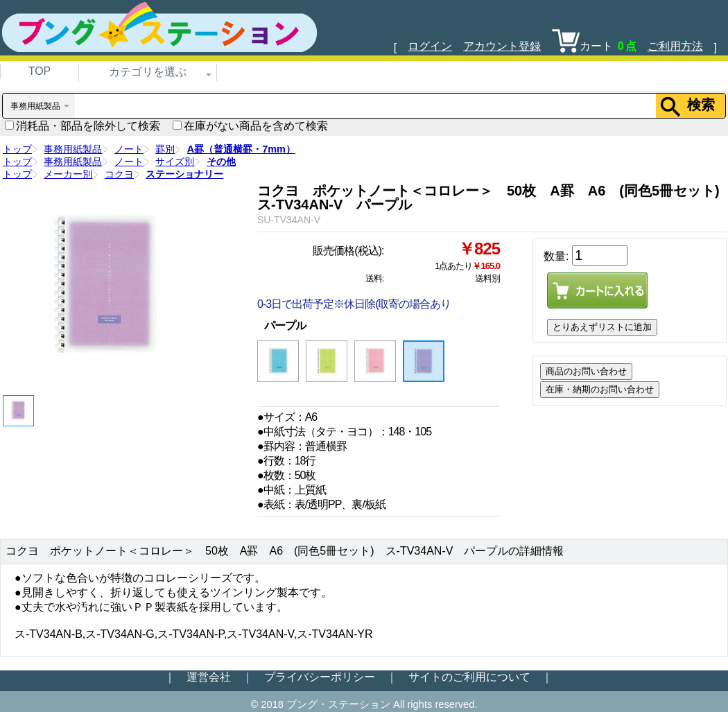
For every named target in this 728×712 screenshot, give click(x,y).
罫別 (165, 149)
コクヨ (119, 174)
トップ (17, 149)
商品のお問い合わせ (586, 371)
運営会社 (209, 677)
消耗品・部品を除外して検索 (83, 126)
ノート (129, 149)
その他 (221, 162)
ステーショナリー (184, 174)
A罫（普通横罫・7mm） (241, 149)
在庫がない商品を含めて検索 (250, 126)
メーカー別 (68, 174)
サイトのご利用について (469, 677)
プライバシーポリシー (320, 677)
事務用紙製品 (73, 149)
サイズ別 (175, 162)
